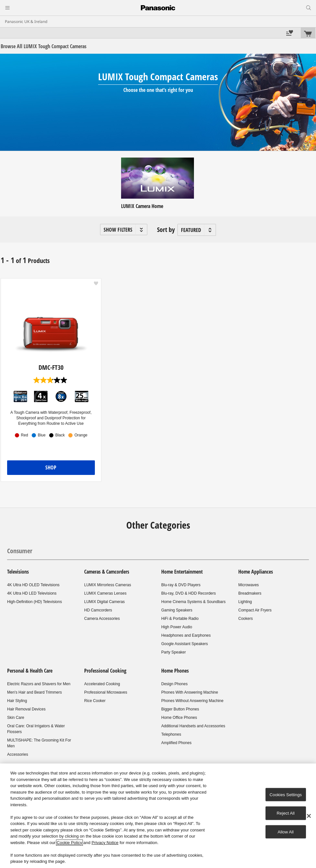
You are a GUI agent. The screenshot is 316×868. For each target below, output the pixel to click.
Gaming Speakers (177, 610)
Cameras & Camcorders (107, 572)
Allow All (286, 832)
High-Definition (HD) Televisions (34, 602)
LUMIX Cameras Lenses (105, 593)
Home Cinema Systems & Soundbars (193, 602)
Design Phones (174, 684)
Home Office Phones (179, 718)
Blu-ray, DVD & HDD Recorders (188, 593)
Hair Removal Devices (26, 709)
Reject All (286, 813)
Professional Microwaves (106, 692)
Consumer (20, 551)
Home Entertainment (182, 572)
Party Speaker (174, 652)
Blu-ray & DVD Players (181, 585)
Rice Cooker (95, 701)
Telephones (171, 734)
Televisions (18, 572)
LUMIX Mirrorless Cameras (108, 585)
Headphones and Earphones (186, 635)
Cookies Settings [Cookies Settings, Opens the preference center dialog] (286, 794)
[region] (158, 816)
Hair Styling (17, 701)
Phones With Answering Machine (190, 692)
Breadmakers (250, 593)
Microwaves (248, 585)
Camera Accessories (102, 619)
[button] (124, 230)
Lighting (245, 602)
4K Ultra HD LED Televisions (32, 593)
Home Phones (175, 671)
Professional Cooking (105, 671)
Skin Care (16, 718)
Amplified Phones (176, 743)
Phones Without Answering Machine (192, 701)
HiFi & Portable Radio (180, 619)
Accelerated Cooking (102, 684)
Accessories (18, 754)
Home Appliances (256, 572)
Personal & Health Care (30, 671)
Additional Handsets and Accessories (193, 726)
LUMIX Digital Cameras (104, 602)
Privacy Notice (105, 843)
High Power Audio (177, 627)
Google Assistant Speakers (185, 644)
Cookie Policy (69, 843)
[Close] (309, 816)
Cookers (246, 619)
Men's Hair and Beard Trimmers (34, 692)
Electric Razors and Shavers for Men (39, 684)
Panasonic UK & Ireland (26, 22)
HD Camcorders (98, 610)
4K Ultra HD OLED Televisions (33, 585)
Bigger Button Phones (180, 709)
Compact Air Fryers (255, 610)
